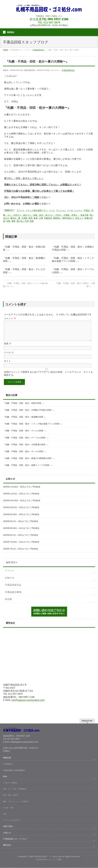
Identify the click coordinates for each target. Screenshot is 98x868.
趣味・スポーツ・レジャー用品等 (16, 802)
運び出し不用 (23, 221)
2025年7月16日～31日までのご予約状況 (21, 546)
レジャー (78, 210)
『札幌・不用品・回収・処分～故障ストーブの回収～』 (28, 469)
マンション (61, 210)
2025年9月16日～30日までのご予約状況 (21, 518)
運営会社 (7, 845)
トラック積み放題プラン (37, 210)
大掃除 (24, 218)
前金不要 (84, 215)
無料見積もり (68, 218)
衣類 (8, 221)
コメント (10, 318)
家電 (36, 218)
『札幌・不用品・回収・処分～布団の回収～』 (24, 407)
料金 (5, 777)
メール (70, 210)
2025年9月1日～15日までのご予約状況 (21, 525)
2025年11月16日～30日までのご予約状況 (22, 491)
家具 (31, 218)
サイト (7, 365)
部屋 (32, 221)
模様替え (57, 218)
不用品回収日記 (68, 70)
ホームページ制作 (54, 860)
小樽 (41, 218)
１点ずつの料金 (10, 783)
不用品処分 (8, 764)
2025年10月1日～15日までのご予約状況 (21, 511)
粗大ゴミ (79, 218)
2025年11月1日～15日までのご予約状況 (21, 498)
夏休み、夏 (15, 218)
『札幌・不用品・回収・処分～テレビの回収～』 (25, 435)
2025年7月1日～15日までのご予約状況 (21, 553)
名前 (8, 348)
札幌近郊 (48, 218)
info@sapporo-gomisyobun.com (28, 704)
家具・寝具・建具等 (11, 795)
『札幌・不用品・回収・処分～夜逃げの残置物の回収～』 (29, 462)
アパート (21, 210)
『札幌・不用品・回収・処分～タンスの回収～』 (25, 455)
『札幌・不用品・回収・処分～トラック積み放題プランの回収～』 (33, 428)
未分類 (8, 603)
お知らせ (10, 582)
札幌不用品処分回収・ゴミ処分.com (45, 857)
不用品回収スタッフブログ (15, 839)
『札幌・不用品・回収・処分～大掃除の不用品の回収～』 (29, 414)
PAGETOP (87, 721)
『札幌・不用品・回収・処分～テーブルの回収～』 (26, 442)
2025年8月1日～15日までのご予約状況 (21, 539)
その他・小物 (8, 808)
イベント (10, 574)
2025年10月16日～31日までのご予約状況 (22, 505)
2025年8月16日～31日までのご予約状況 (21, 532)
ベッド (52, 210)
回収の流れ (8, 826)
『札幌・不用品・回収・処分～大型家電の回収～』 (26, 449)
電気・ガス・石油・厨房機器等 (15, 789)
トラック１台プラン (12, 820)
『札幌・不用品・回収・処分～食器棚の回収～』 (25, 421)
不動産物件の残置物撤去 (14, 770)
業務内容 (7, 758)
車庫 (13, 221)
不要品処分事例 (13, 596)
